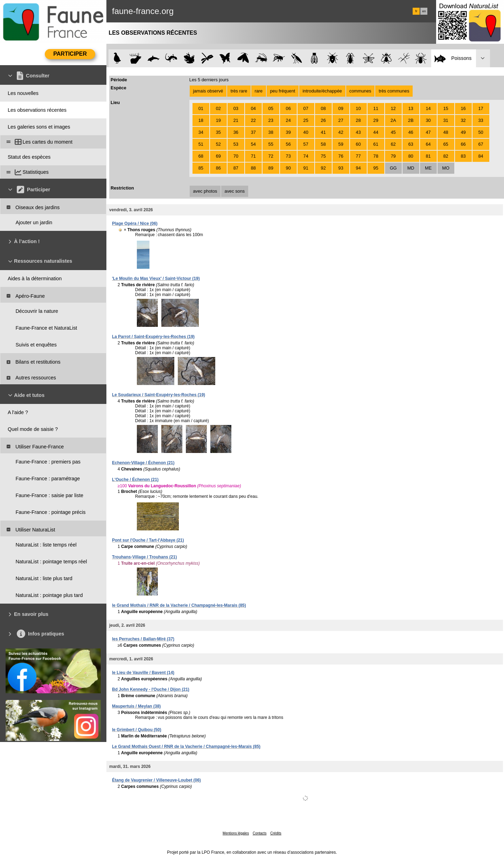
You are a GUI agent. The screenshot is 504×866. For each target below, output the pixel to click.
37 (253, 132)
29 (376, 120)
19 (218, 120)
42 (341, 132)
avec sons (235, 191)
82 (446, 156)
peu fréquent (282, 91)
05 (271, 108)
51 (201, 144)
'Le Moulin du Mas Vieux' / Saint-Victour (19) (156, 279)
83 (463, 156)
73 (288, 156)
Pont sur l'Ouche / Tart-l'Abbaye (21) (148, 540)
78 (376, 156)
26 (323, 120)
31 (446, 120)
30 (428, 120)
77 (358, 156)
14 (428, 108)
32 (463, 120)
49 (463, 132)
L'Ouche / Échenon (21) (135, 480)
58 (323, 144)
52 (218, 144)
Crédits (276, 833)
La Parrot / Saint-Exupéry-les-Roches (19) (153, 337)
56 (288, 144)
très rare (239, 91)
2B (411, 120)
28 (358, 120)
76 (341, 156)
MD (411, 168)
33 (481, 120)
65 (446, 144)
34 (201, 132)
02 (218, 108)
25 (306, 120)
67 (481, 144)
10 (358, 108)
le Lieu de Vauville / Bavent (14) (143, 673)
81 (428, 156)
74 (306, 156)
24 (288, 120)
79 (393, 156)
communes (360, 91)
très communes (394, 91)
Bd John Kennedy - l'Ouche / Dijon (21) (151, 689)
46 (411, 132)
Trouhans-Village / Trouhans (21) (144, 557)
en (424, 11)
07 (306, 108)
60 (358, 144)
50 (481, 132)
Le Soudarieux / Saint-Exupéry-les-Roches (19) (159, 395)
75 (323, 156)
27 (341, 120)
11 (376, 108)
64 (428, 144)
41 (323, 132)
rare (258, 91)
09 (341, 108)
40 (306, 132)
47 (428, 132)
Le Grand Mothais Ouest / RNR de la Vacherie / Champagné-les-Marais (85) (186, 747)
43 (358, 132)
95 (376, 168)
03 (236, 108)
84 (481, 156)
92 (323, 168)
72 (271, 156)
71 (253, 156)
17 (481, 108)
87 (236, 168)
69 (218, 156)
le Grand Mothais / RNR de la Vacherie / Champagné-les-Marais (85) (179, 605)
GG (393, 168)
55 (271, 144)
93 (341, 168)
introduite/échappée (322, 91)
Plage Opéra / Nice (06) (135, 224)
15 (446, 108)
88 (253, 168)
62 (393, 144)
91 (306, 168)
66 (463, 144)
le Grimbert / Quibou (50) (137, 730)
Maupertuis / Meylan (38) (136, 706)
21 (236, 120)
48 (446, 132)
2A (393, 120)
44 (376, 132)
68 (201, 156)
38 (271, 132)
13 (411, 108)
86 (218, 168)
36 (236, 132)
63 (411, 144)
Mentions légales (236, 833)
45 (393, 132)
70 (236, 156)
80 (411, 156)
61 (376, 144)
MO (446, 168)
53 (236, 144)
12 (393, 108)
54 (253, 144)
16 (463, 108)
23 (271, 120)
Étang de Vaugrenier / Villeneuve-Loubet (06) (156, 780)
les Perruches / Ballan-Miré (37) (143, 639)
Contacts (260, 833)
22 (253, 120)
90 (288, 168)
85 (201, 168)
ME (428, 168)
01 (201, 108)
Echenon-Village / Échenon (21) (143, 463)
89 (271, 168)
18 (201, 120)
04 (253, 108)
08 (323, 108)
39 (288, 132)
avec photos (205, 191)
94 (358, 168)
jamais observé (208, 91)
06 (288, 108)
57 (306, 144)
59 (341, 144)
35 (218, 132)
